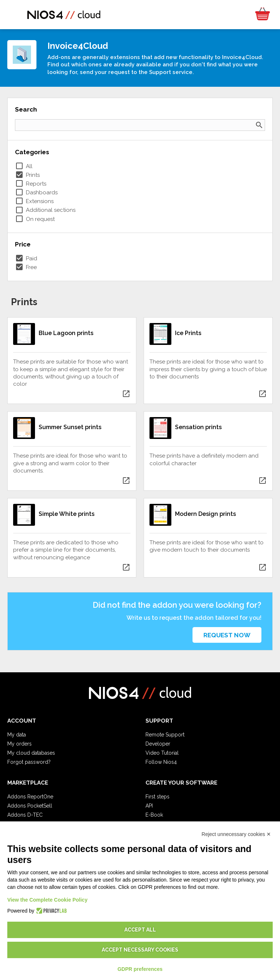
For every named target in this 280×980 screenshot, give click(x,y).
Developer (158, 744)
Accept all (140, 930)
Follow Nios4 (161, 762)
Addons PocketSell (30, 806)
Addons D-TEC (25, 815)
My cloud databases (31, 753)
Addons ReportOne (30, 797)
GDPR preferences (140, 969)
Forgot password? (29, 762)
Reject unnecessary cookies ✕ (236, 834)
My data (17, 735)
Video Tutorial (162, 753)
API (149, 806)
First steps (157, 797)
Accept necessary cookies (140, 950)
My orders (20, 744)
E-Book (154, 815)
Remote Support (165, 735)
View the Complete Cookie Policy (47, 900)
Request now (227, 635)
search (259, 125)
